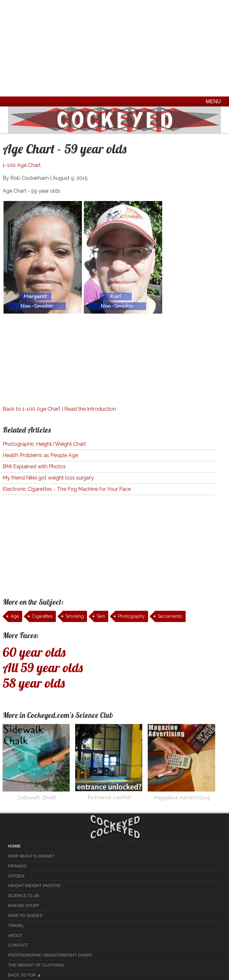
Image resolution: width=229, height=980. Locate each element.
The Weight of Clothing (36, 965)
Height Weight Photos (34, 886)
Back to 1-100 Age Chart (31, 409)
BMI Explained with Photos (34, 467)
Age (15, 616)
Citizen (16, 876)
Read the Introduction (90, 409)
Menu (213, 101)
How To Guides (25, 916)
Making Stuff (24, 906)
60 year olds (34, 652)
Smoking (75, 616)
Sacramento (170, 616)
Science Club (23, 896)
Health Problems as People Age (40, 455)
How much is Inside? (31, 856)
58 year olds (34, 683)
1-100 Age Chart (22, 165)
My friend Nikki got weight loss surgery (48, 478)
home (14, 846)
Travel (16, 925)
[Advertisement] (114, 48)
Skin (101, 616)
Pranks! (17, 866)
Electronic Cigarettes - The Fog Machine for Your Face (67, 489)
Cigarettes (42, 616)
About (15, 935)
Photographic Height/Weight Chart (44, 444)
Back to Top (22, 975)
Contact (18, 945)
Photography (131, 616)
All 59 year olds (43, 667)
